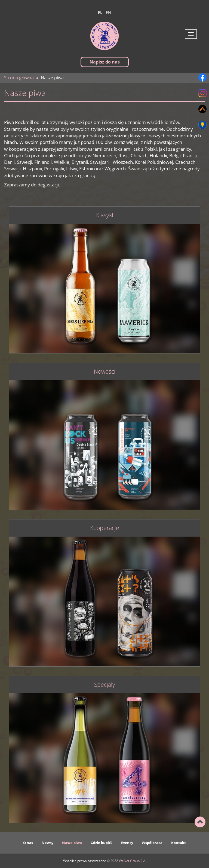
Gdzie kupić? (102, 843)
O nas (28, 843)
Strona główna (19, 78)
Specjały (105, 685)
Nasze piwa (72, 843)
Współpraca (152, 843)
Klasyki (105, 215)
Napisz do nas (105, 62)
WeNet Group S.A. (133, 861)
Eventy (127, 843)
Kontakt (179, 843)
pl (100, 12)
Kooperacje (105, 528)
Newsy (47, 843)
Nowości (105, 372)
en (108, 12)
